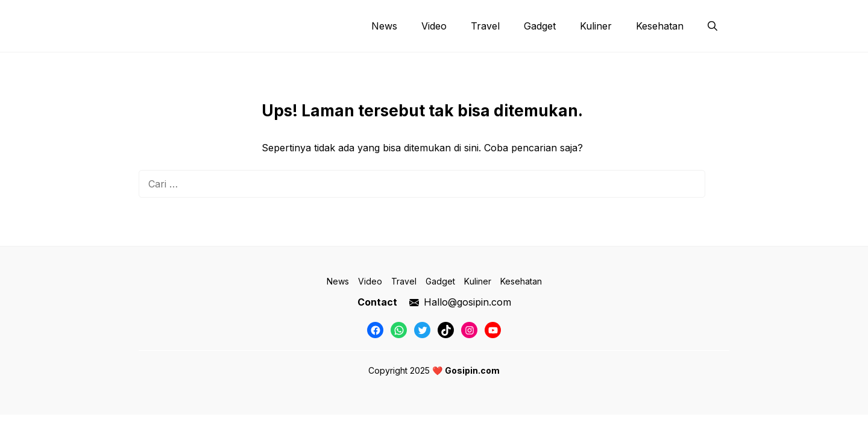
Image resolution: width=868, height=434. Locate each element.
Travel (485, 26)
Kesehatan (660, 26)
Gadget (540, 26)
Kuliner (596, 26)
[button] (712, 26)
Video (434, 26)
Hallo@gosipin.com (467, 302)
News (384, 26)
